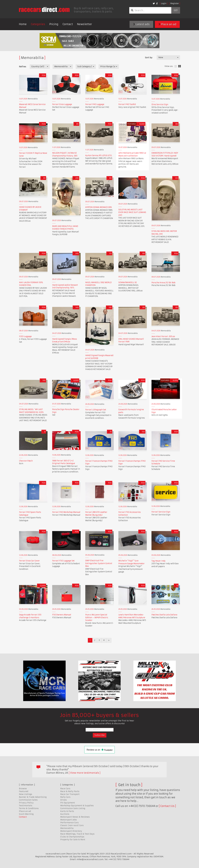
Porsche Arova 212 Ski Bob (163, 283)
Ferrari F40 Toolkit (127, 104)
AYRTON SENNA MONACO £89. (99, 207)
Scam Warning (26, 814)
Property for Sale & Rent (73, 840)
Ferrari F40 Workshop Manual (66, 512)
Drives (64, 800)
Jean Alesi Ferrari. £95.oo (163, 336)
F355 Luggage (25, 336)
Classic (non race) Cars (72, 825)
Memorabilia (67, 828)
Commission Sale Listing (73, 808)
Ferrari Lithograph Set (96, 410)
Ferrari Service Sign (161, 512)
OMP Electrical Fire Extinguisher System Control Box (99, 563)
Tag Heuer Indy (158, 561)
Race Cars (65, 789)
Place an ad (167, 24)
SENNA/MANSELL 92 (128, 282)
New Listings (26, 794)
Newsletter (85, 24)
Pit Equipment (68, 803)
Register (175, 3)
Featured (24, 791)
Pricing (54, 24)
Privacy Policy (26, 803)
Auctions (65, 814)
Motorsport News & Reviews (75, 817)
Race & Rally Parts (70, 791)
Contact (68, 24)
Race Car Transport (70, 794)
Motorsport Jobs (69, 820)
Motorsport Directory (71, 831)
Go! (176, 10)
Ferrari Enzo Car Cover (29, 561)
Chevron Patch (26, 461)
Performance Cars (69, 823)
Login (164, 3)
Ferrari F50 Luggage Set (63, 561)
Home (23, 24)
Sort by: (149, 58)
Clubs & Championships (72, 837)
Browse (23, 789)
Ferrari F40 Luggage (95, 104)
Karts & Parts (67, 811)
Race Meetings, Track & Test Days (77, 834)
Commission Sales (28, 800)
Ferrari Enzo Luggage (62, 104)
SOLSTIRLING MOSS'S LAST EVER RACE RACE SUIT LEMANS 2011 (132, 212)
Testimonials (26, 806)
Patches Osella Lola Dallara (164, 615)
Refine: (23, 67)
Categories (38, 24)
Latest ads (141, 24)
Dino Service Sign (160, 104)
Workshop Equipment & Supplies (77, 806)
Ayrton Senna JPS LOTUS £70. (99, 156)
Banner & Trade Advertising (33, 797)
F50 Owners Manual (62, 615)
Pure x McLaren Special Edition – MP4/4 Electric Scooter (97, 617)
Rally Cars (65, 797)
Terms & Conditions (29, 808)
